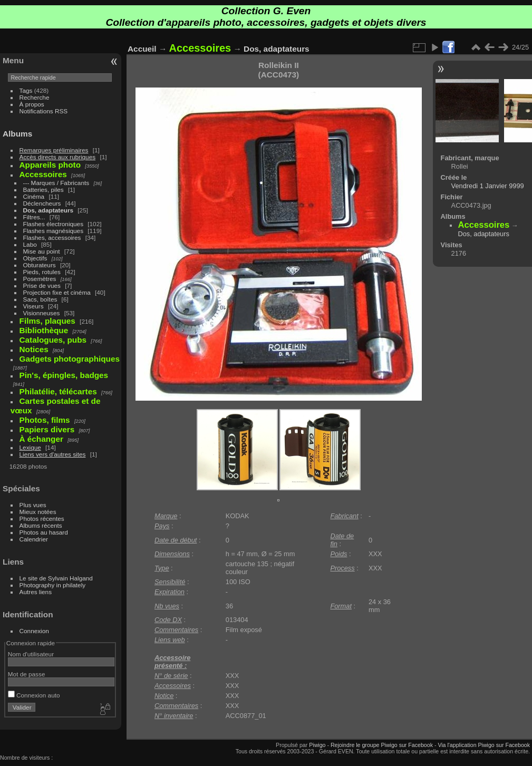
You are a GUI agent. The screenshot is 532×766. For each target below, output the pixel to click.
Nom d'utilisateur (31, 654)
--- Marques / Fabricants (56, 183)
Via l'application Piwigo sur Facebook (484, 745)
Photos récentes (42, 518)
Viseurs (33, 306)
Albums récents (41, 525)
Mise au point (42, 251)
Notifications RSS (44, 111)
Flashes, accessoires (52, 237)
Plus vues (33, 505)
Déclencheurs (42, 203)
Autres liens (36, 592)
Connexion (34, 631)
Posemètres (40, 279)
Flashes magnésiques (53, 231)
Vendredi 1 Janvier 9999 (488, 186)
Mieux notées (38, 512)
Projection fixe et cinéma (57, 292)
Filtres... (34, 217)
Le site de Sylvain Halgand (56, 578)
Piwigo (317, 745)
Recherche (35, 97)
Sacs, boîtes (40, 299)
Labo (30, 244)
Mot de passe (27, 674)
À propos (32, 104)
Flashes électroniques (53, 224)
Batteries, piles (43, 190)
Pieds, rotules (42, 272)
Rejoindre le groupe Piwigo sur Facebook (382, 745)
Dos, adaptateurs (48, 210)
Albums (17, 134)
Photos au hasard (44, 532)
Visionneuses (42, 313)
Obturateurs (40, 265)
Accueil (142, 49)
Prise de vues (42, 285)
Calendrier (34, 539)
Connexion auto (34, 695)
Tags (26, 90)
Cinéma (34, 196)
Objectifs (35, 258)
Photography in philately (53, 585)
